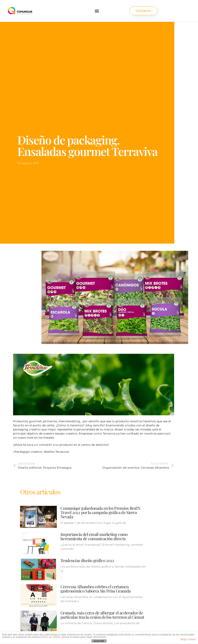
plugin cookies (188, 639)
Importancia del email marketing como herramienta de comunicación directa (94, 536)
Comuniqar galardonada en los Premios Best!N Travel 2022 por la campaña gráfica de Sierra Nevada (100, 512)
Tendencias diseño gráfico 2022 (87, 560)
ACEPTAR (99, 641)
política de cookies (50, 637)
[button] (97, 11)
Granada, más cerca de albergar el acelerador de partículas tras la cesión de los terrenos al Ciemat (102, 615)
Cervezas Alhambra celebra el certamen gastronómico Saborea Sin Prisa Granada (96, 589)
